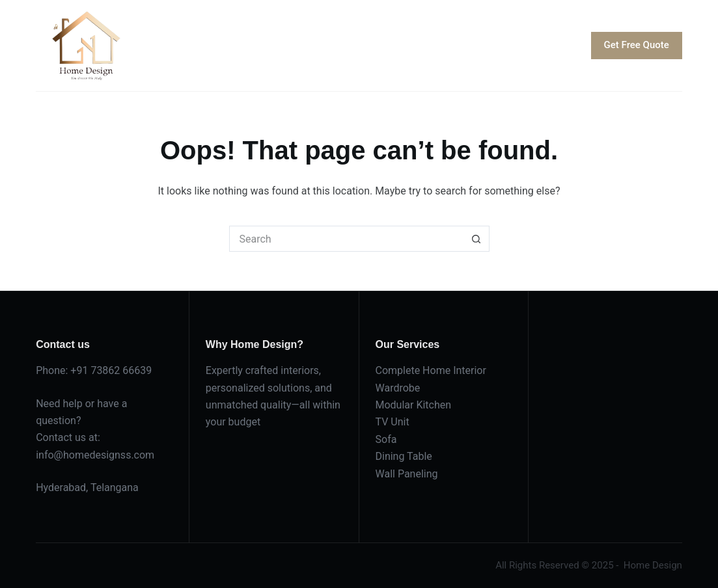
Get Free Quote (637, 45)
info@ (49, 455)
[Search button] (476, 239)
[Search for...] (346, 239)
